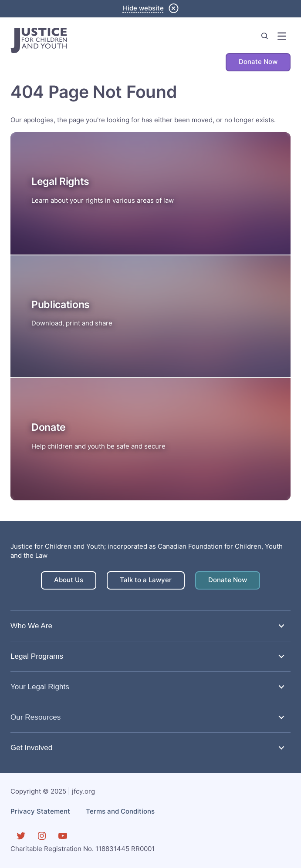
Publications (61, 305)
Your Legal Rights (40, 687)
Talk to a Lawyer (146, 580)
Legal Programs (37, 656)
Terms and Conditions (120, 811)
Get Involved (31, 747)
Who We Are (31, 626)
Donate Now (258, 62)
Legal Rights (60, 181)
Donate (49, 427)
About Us (69, 580)
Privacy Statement (40, 811)
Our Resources (36, 717)
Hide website (143, 8)
